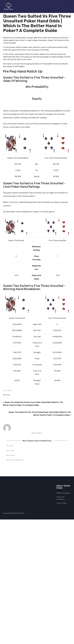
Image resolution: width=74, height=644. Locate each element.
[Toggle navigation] (69, 5)
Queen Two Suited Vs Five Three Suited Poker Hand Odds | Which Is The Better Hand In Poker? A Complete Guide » (40, 538)
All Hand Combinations (15, 585)
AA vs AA (10, 570)
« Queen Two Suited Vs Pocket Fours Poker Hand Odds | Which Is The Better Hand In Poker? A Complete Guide (33, 528)
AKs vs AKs (11, 580)
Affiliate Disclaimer (63, 618)
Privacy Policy (62, 628)
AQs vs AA (10, 575)
